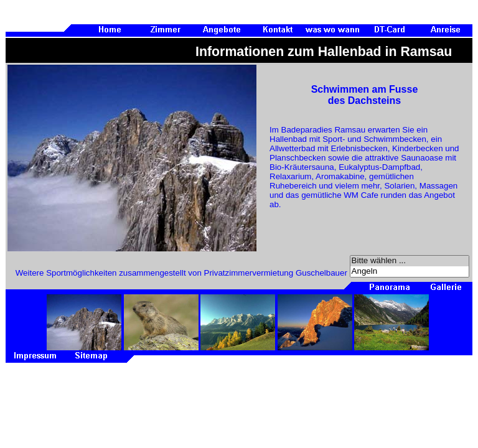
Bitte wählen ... (410, 261)
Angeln (410, 272)
